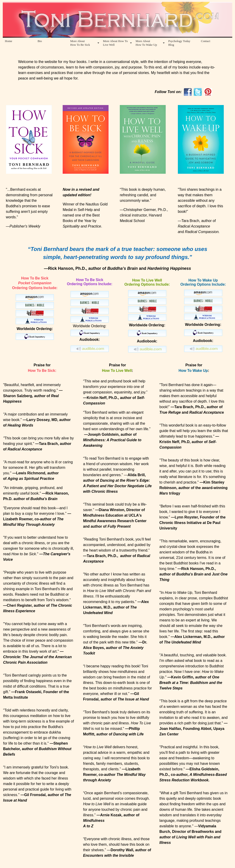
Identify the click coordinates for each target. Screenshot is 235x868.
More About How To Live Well (115, 43)
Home (8, 41)
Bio (40, 41)
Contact (206, 41)
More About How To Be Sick (80, 43)
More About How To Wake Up (146, 43)
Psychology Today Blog (179, 43)
